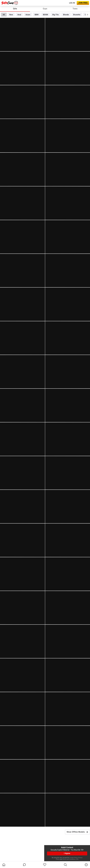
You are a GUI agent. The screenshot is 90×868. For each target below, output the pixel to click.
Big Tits (56, 15)
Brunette (77, 15)
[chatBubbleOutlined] (24, 865)
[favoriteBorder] (45, 865)
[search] (65, 865)
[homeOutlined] (4, 865)
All (4, 15)
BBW (37, 15)
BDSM (45, 15)
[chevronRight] (88, 15)
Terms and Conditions (69, 859)
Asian (28, 15)
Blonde (66, 15)
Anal (19, 15)
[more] (86, 865)
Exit (77, 859)
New (11, 15)
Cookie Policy (73, 858)
